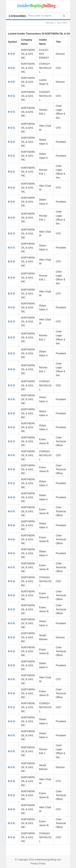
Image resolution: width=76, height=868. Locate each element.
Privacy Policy (38, 864)
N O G (12, 54)
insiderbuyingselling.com (48, 860)
